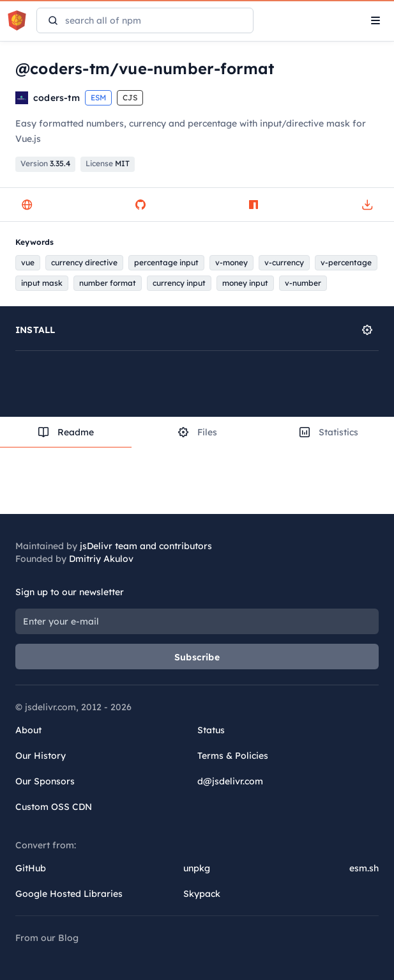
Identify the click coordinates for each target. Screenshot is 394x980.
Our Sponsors (45, 781)
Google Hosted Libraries (69, 894)
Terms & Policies (233, 756)
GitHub (31, 868)
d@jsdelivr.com (230, 781)
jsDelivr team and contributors (146, 546)
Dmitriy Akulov (101, 559)
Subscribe (197, 657)
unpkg (197, 868)
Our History (41, 756)
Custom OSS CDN (54, 807)
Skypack (202, 894)
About (28, 730)
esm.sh (364, 868)
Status (211, 730)
